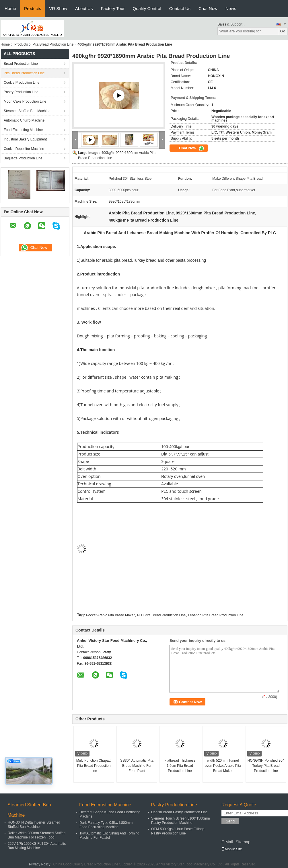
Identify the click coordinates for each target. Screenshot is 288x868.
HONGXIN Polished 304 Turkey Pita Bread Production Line (266, 766)
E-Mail (227, 842)
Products (33, 8)
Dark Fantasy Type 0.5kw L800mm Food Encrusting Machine (106, 825)
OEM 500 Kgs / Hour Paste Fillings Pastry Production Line (178, 831)
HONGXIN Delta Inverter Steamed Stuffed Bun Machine (34, 825)
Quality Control (147, 8)
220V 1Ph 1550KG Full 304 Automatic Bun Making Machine (37, 846)
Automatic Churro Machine (24, 120)
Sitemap (243, 842)
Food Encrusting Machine (23, 130)
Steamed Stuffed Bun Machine (27, 111)
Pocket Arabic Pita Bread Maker (110, 615)
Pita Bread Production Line (53, 44)
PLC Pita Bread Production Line (161, 615)
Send (230, 821)
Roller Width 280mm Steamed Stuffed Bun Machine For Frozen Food (37, 835)
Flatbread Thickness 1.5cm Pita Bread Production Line (180, 766)
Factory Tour (113, 8)
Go (283, 31)
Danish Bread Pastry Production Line (179, 812)
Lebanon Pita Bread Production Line (216, 615)
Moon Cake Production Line (25, 101)
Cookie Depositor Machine (24, 149)
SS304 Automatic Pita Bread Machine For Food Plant (137, 766)
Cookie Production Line (22, 83)
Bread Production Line (21, 64)
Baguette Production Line (23, 158)
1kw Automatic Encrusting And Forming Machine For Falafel (109, 835)
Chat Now (208, 8)
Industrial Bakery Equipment (25, 139)
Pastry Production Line (21, 92)
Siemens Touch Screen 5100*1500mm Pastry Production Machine (181, 821)
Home (10, 8)
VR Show (58, 8)
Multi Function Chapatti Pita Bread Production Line (94, 766)
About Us (84, 8)
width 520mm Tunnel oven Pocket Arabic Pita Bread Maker (223, 766)
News (231, 8)
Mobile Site (232, 849)
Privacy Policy (40, 864)
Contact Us (180, 8)
